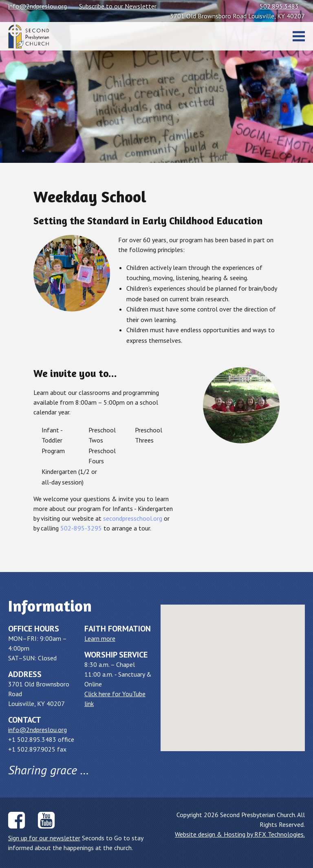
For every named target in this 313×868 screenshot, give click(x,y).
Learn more (100, 638)
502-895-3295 (81, 528)
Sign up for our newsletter (44, 838)
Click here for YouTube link (115, 699)
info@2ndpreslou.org (37, 6)
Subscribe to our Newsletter (118, 6)
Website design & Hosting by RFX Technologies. (240, 834)
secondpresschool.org (133, 518)
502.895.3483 (279, 6)
